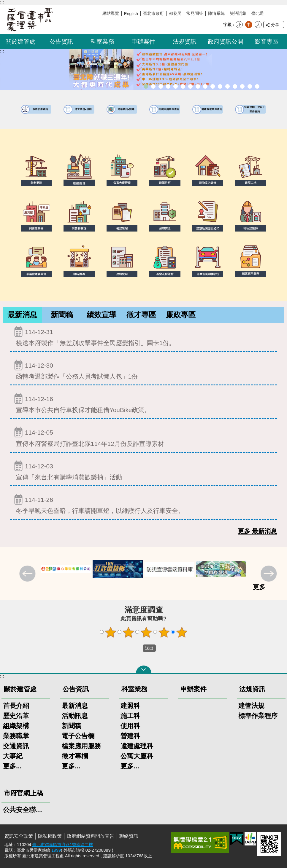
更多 (259, 587)
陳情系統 (216, 13)
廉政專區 (181, 315)
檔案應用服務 (81, 746)
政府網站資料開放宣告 (91, 836)
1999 (56, 851)
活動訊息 (75, 716)
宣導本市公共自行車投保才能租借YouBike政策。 (143, 403)
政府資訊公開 (226, 42)
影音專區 (267, 42)
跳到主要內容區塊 (3, 3)
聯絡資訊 (129, 836)
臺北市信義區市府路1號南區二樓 (63, 845)
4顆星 (164, 633)
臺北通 (258, 13)
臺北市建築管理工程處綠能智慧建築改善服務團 (168, 86)
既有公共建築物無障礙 (183, 86)
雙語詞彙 (238, 13)
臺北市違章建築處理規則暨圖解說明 (176, 86)
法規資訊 (185, 42)
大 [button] (258, 25)
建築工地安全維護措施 (250, 86)
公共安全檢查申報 (220, 86)
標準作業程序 (258, 716)
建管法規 (251, 706)
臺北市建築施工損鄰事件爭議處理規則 (257, 86)
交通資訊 (16, 746)
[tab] (22, 315)
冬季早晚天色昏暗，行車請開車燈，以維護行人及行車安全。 (143, 504)
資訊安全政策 (19, 836)
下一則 (269, 575)
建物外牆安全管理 (190, 86)
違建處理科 (137, 746)
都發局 (175, 13)
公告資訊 (61, 42)
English (131, 14)
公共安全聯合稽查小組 (26, 810)
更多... (12, 766)
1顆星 (110, 633)
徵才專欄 (75, 756)
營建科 (130, 736)
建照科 (130, 706)
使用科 (130, 726)
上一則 (28, 575)
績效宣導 (102, 315)
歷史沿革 (16, 716)
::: (2, 3)
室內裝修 (198, 86)
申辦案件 (143, 42)
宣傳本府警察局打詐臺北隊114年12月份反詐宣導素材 (143, 437)
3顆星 (146, 633)
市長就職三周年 (146, 86)
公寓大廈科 (137, 756)
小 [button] (239, 25)
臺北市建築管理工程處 (30, 20)
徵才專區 (141, 315)
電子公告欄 (78, 736)
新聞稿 (62, 315)
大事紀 (13, 756)
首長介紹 (16, 706)
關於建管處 (20, 42)
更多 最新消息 (257, 531)
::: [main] (2, 51)
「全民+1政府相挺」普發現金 (161, 86)
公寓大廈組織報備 (213, 86)
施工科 (130, 716)
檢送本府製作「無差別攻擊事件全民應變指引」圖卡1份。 (143, 336)
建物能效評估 (235, 86)
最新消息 (22, 315)
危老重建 (205, 86)
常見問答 (195, 13)
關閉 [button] (144, 670)
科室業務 (102, 42)
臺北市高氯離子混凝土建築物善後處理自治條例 (242, 86)
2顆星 (128, 633)
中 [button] (249, 25)
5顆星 (182, 633)
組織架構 (16, 726)
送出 (137, 648)
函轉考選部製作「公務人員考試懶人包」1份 (143, 370)
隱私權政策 (50, 836)
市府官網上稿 (23, 793)
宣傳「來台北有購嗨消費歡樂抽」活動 (143, 471)
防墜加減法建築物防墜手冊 (227, 86)
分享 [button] (275, 25)
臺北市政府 (153, 13)
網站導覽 (111, 13)
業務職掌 (16, 736)
